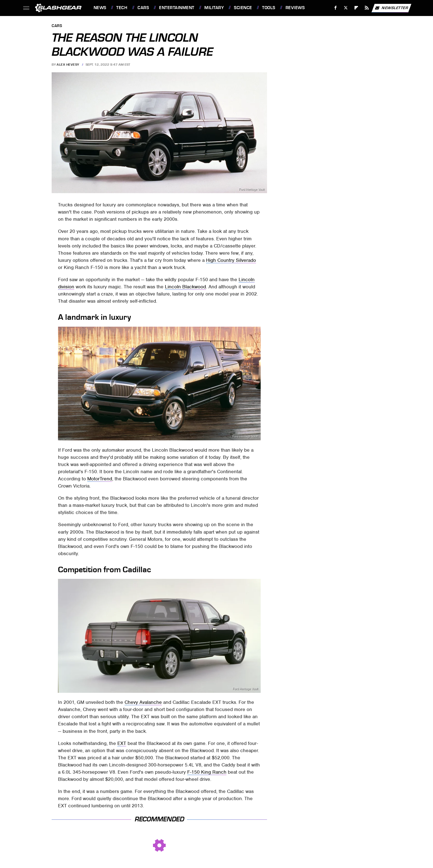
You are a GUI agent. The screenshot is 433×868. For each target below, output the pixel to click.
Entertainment (177, 8)
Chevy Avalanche (143, 702)
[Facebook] (335, 8)
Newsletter (391, 8)
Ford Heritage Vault (252, 189)
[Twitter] (346, 8)
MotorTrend (100, 479)
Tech (122, 8)
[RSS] (367, 8)
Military (214, 8)
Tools (269, 8)
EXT (122, 743)
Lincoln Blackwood (185, 287)
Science (243, 8)
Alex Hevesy (68, 65)
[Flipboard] (356, 8)
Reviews (295, 8)
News (100, 8)
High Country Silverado (231, 260)
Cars (143, 8)
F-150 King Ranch (207, 772)
